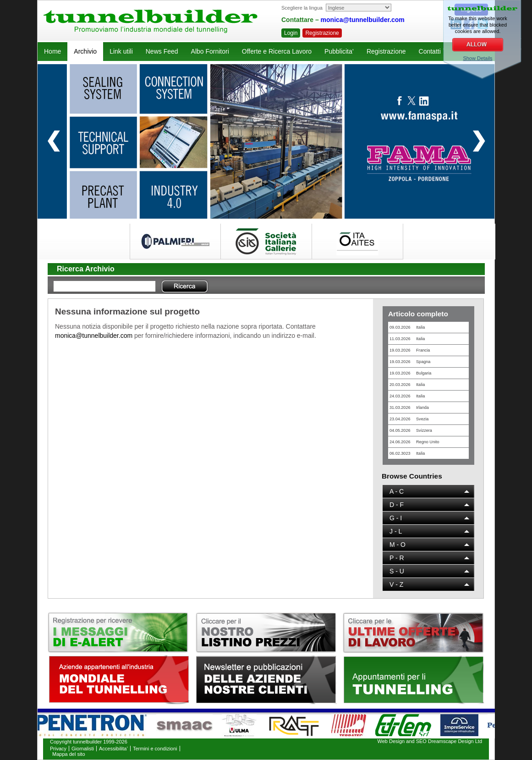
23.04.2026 (409, 419)
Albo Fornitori (210, 51)
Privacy (58, 749)
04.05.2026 (411, 430)
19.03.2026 (410, 350)
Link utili (121, 51)
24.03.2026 (407, 396)
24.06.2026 (414, 442)
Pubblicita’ (339, 51)
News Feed (162, 51)
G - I (396, 518)
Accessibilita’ (113, 749)
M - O (398, 545)
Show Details (477, 58)
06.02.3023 (407, 453)
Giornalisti (83, 749)
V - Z (396, 584)
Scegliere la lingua (302, 8)
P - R (397, 558)
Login (291, 33)
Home (52, 51)
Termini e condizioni (155, 749)
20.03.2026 (407, 385)
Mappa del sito (69, 754)
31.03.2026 (409, 408)
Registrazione (322, 33)
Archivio (85, 51)
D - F (397, 505)
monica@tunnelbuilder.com (363, 20)
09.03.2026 (407, 327)
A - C (397, 491)
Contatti (430, 51)
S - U (397, 571)
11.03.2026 (407, 339)
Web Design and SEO (402, 741)
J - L (396, 531)
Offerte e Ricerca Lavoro (277, 51)
